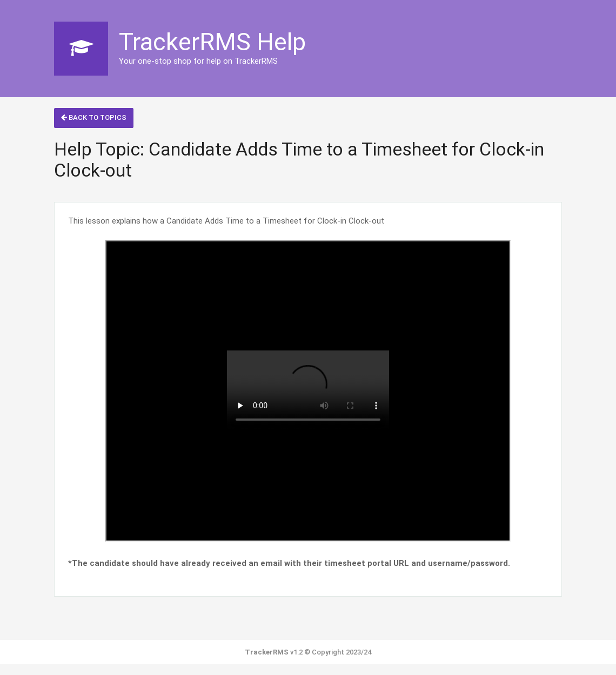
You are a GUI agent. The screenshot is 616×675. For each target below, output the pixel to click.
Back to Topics (94, 117)
